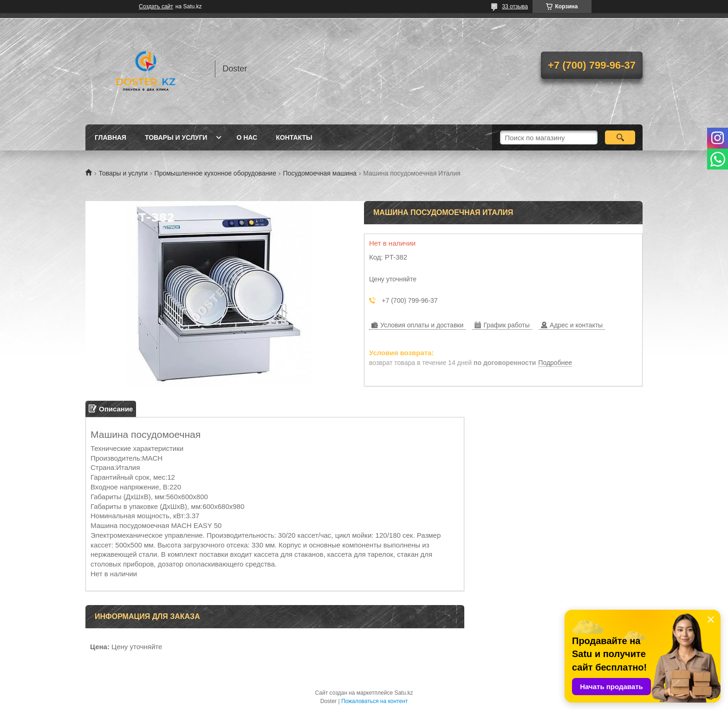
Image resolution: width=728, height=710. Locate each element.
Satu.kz (403, 693)
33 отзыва (515, 7)
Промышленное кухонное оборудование (215, 173)
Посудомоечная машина (319, 173)
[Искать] (620, 137)
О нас (247, 137)
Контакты (294, 137)
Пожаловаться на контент (374, 701)
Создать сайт (156, 7)
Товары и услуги (176, 137)
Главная (110, 137)
